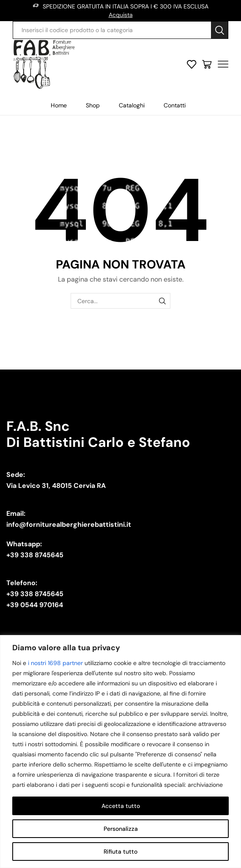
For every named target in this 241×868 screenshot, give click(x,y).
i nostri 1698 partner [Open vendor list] (55, 663)
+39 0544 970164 (35, 605)
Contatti (175, 105)
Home (59, 105)
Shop (93, 105)
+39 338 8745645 (35, 555)
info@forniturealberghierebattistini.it (69, 524)
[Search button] (219, 30)
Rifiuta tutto (120, 852)
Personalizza (121, 829)
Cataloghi (132, 105)
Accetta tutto (121, 806)
